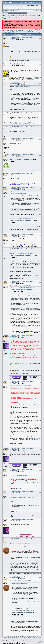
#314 (40, 383)
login (15, 8)
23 (32, 30)
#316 (40, 471)
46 (32, 31)
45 (31, 31)
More (25, 13)
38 (22, 31)
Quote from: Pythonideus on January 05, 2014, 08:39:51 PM (22, 218)
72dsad (5, 139)
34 (16, 31)
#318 (40, 521)
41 (25, 31)
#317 (40, 493)
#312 (40, 283)
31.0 (8, 11)
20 (28, 30)
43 (28, 31)
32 (14, 31)
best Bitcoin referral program (35, 574)
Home (6, 13)
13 (18, 30)
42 (27, 31)
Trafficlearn (6, 174)
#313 (40, 337)
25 (4, 31)
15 (21, 30)
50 (7, 32)
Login (17, 13)
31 (12, 31)
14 (19, 30)
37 (20, 31)
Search (13, 13)
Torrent (10, 11)
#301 (40, 39)
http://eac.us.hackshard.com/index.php (21, 87)
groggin (5, 63)
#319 (40, 540)
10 (14, 30)
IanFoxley (6, 234)
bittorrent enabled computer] (34, 77)
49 (6, 32)
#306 (40, 140)
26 (6, 31)
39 (23, 31)
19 (27, 30)
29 (10, 31)
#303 (40, 83)
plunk (5, 82)
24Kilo (5, 187)
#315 (40, 450)
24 (3, 31)
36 (19, 31)
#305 (40, 128)
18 (25, 30)
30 (11, 31)
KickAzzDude (7, 113)
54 (12, 32)
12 (17, 30)
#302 (40, 64)
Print (40, 32)
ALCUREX (13, 122)
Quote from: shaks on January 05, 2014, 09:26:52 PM (20, 286)
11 (15, 30)
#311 (40, 250)
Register (21, 13)
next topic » (38, 31)
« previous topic (37, 30)
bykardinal (6, 335)
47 (3, 32)
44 (29, 31)
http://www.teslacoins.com (24, 183)
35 (18, 31)
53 (11, 32)
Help (10, 13)
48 (4, 32)
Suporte (5, 37)
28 (8, 31)
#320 (40, 577)
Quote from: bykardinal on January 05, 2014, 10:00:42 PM (21, 386)
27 (7, 31)
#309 (40, 188)
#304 (40, 114)
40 (24, 31)
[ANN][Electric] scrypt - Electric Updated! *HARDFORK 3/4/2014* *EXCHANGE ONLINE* (21, 17)
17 (24, 30)
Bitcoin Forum (6, 16)
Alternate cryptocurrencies (16, 16)
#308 (40, 175)
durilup (5, 520)
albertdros (6, 127)
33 (15, 31)
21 (29, 30)
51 (8, 32)
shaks (5, 249)
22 (31, 30)
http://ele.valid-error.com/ (20, 160)
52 (10, 32)
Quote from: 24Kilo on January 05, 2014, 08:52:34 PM (20, 580)
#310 (40, 236)
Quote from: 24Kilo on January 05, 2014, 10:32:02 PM (20, 496)
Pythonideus (6, 155)
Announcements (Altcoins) (29, 16)
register (19, 8)
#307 (40, 156)
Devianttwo (6, 539)
